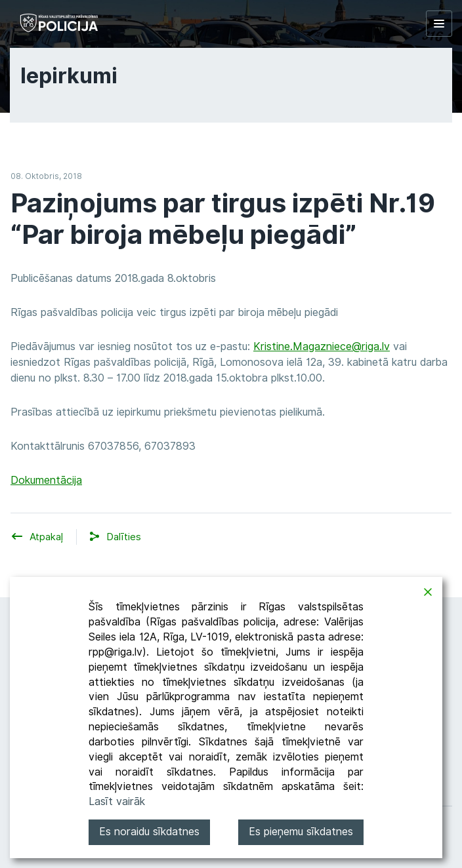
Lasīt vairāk (117, 801)
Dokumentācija (46, 480)
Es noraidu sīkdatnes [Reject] (149, 832)
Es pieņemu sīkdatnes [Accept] (301, 832)
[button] (124, 537)
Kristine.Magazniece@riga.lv (322, 346)
